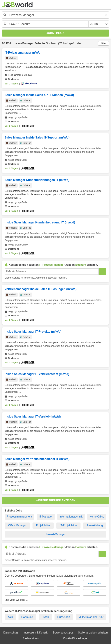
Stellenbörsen (31, 638)
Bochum (51, 43)
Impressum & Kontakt (36, 633)
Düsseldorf (64, 617)
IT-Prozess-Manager (20, 43)
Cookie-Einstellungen (76, 638)
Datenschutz (11, 633)
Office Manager (17, 525)
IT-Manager (46, 517)
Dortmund (27, 617)
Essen (45, 617)
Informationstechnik (71, 517)
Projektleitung (95, 525)
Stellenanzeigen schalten (93, 633)
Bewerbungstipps (63, 633)
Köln (10, 617)
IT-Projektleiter (68, 525)
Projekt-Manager (55, 534)
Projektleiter (43, 525)
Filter (103, 43)
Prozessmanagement (19, 517)
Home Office (97, 517)
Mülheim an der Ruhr (91, 617)
